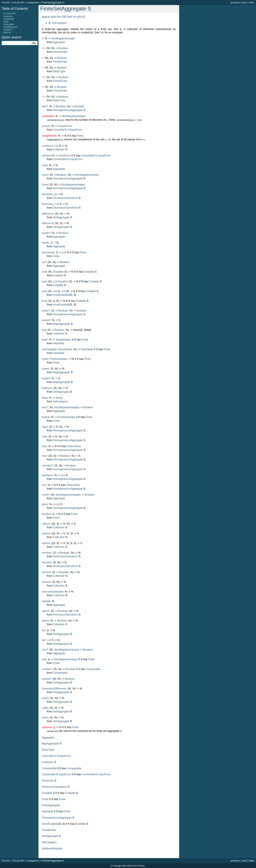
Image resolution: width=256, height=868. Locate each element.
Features (8, 16)
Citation (7, 30)
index (251, 3)
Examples (9, 24)
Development (10, 27)
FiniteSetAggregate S (53, 3)
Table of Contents (15, 9)
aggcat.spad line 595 (54, 17)
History (7, 32)
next (244, 3)
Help (6, 22)
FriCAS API (18, 3)
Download (9, 19)
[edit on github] (76, 17)
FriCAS (6, 3)
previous (235, 3)
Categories (33, 3)
